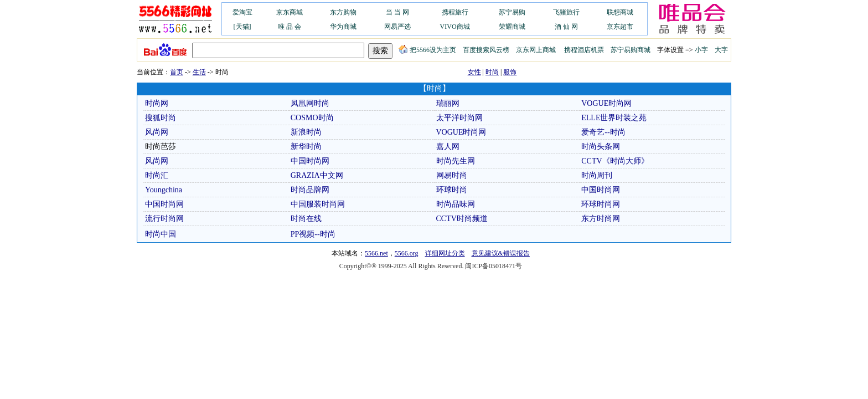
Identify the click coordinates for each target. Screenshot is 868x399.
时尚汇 (157, 175)
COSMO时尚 (312, 118)
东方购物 (343, 12)
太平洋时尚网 (459, 118)
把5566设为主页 (427, 50)
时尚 (492, 72)
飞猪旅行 (566, 12)
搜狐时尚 (161, 118)
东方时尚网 (601, 219)
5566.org (407, 253)
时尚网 (157, 103)
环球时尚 (452, 190)
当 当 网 (397, 12)
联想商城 (620, 12)
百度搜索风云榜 (486, 50)
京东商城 (290, 12)
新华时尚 (306, 147)
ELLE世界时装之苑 (614, 118)
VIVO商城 (455, 27)
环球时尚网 (601, 204)
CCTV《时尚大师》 (615, 161)
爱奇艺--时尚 (603, 132)
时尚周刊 (597, 175)
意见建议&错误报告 (501, 253)
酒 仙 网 (566, 27)
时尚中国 (161, 234)
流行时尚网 (164, 219)
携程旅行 (455, 12)
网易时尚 (452, 175)
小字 (701, 50)
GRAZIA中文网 (317, 175)
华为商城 (343, 27)
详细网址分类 (445, 253)
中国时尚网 (310, 161)
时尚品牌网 (310, 190)
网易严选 (397, 27)
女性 (474, 72)
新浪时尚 (306, 132)
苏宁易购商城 (631, 50)
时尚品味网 (456, 204)
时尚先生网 (456, 161)
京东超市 (620, 27)
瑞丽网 (448, 103)
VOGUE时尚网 (606, 103)
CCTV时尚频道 (462, 219)
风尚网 (157, 132)
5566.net (376, 253)
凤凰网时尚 (310, 103)
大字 (721, 50)
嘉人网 (448, 147)
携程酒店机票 (584, 50)
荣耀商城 (512, 27)
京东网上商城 (536, 50)
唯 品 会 (290, 27)
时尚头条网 (601, 147)
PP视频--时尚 (313, 234)
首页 (177, 72)
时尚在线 (306, 219)
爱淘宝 (242, 12)
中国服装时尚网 (318, 204)
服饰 (510, 72)
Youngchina (164, 190)
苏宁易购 (512, 12)
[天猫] (242, 27)
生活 (199, 72)
